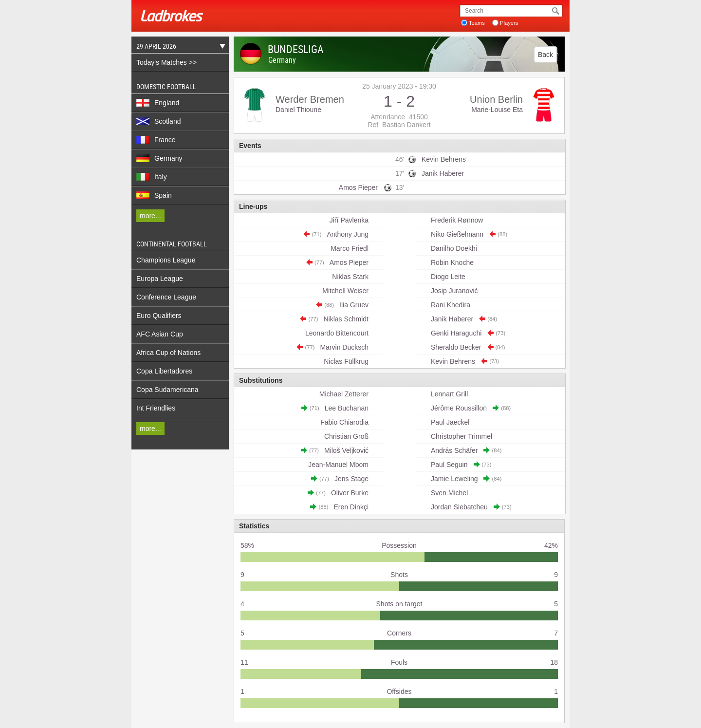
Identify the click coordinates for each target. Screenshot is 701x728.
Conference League (166, 297)
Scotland (158, 121)
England (158, 103)
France (156, 140)
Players (509, 23)
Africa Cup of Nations (168, 353)
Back (545, 55)
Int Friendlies (156, 408)
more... (150, 216)
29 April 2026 (178, 47)
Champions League (166, 260)
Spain (154, 195)
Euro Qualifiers (159, 316)
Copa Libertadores (164, 371)
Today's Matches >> (166, 62)
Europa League (160, 279)
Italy (152, 177)
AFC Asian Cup (160, 334)
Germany (159, 158)
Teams (477, 23)
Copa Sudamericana (167, 390)
